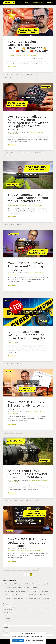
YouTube (23, 56)
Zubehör (36, 501)
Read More (12, 67)
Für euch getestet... (14, 56)
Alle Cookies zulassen (18, 641)
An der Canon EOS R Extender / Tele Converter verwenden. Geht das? (28, 474)
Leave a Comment (32, 56)
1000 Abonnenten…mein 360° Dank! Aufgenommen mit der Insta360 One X (28, 198)
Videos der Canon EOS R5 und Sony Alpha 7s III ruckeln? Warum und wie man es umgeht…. (27, 584)
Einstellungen (15, 74)
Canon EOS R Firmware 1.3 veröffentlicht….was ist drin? (26, 406)
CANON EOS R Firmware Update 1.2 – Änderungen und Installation (28, 543)
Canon (6, 74)
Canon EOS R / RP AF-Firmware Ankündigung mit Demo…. (26, 266)
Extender (29, 501)
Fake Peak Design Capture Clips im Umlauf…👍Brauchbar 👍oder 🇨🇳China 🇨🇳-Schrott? (28, 46)
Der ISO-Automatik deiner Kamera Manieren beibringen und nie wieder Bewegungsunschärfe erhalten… (28, 123)
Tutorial (35, 569)
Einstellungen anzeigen (38, 641)
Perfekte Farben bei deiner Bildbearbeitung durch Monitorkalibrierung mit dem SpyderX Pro (27, 598)
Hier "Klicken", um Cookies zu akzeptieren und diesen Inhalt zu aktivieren (28, 22)
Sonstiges (22, 206)
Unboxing (6, 621)
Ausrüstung (8, 501)
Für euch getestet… (9, 607)
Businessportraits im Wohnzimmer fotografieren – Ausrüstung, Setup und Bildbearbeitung (26, 595)
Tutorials (33, 132)
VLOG (6, 624)
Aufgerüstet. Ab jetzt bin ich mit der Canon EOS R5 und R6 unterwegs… (22, 587)
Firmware (30, 74)
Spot (5, 615)
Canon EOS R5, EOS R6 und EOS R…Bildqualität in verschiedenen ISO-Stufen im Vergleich (26, 591)
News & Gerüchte (13, 206)
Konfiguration (8, 78)
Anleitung (7, 569)
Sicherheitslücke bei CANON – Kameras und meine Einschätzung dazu (28, 335)
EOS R (23, 74)
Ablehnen (28, 641)
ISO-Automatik (39, 74)
